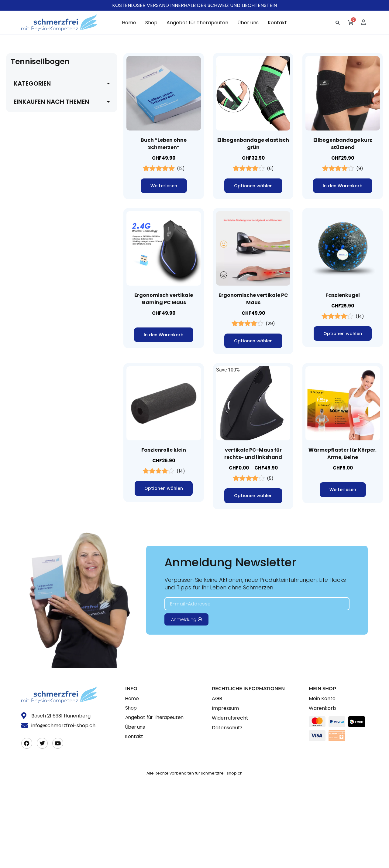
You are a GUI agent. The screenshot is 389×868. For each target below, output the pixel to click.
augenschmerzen (32, 370)
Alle (18, 99)
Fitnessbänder (29, 587)
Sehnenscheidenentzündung (44, 275)
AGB (217, 787)
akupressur (26, 360)
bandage (23, 401)
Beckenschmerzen (33, 120)
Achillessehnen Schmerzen (42, 295)
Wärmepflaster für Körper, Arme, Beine (343, 455)
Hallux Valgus (29, 213)
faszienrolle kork (31, 556)
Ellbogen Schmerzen (36, 505)
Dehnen (22, 463)
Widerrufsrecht (230, 807)
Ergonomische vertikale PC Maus (253, 299)
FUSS (20, 161)
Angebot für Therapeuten (197, 23)
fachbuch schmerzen (36, 525)
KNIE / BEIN (26, 285)
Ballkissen (25, 391)
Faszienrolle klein (164, 451)
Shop (151, 23)
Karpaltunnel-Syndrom (38, 264)
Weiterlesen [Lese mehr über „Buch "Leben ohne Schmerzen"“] (164, 186)
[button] (337, 23)
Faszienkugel (343, 295)
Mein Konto (322, 787)
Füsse (20, 182)
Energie (22, 515)
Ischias (21, 140)
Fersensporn (27, 171)
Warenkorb (322, 797)
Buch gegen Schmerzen (39, 432)
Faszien (22, 536)
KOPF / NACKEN (31, 326)
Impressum (225, 797)
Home (129, 23)
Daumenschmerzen (34, 233)
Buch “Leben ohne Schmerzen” (164, 144)
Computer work (30, 443)
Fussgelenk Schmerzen (38, 192)
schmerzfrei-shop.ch (222, 862)
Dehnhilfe (24, 474)
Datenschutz (227, 816)
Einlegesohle (27, 484)
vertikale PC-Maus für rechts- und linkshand (253, 455)
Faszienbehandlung (35, 546)
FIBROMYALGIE (31, 151)
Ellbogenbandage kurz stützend (343, 144)
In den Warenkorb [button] (343, 186)
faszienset (25, 577)
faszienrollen (28, 566)
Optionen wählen (253, 186)
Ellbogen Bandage (33, 494)
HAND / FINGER (31, 223)
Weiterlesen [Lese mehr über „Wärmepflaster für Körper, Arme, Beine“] (343, 491)
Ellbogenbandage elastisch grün (253, 144)
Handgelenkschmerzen (38, 254)
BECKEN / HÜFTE (32, 109)
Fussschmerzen (31, 202)
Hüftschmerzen (30, 130)
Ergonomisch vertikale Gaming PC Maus (164, 299)
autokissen (25, 381)
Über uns (248, 23)
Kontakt (277, 23)
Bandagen (25, 412)
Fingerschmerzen (32, 244)
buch (19, 422)
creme (20, 453)
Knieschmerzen (30, 305)
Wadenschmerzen (33, 316)
